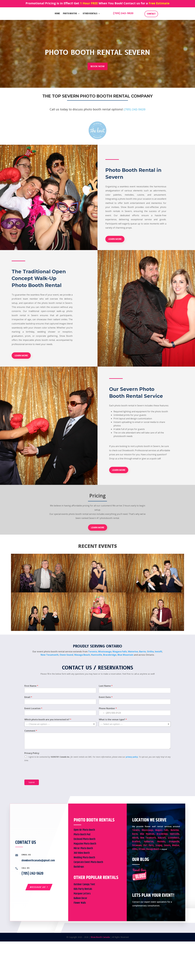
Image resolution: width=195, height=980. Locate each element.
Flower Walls (80, 903)
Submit (32, 782)
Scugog (159, 845)
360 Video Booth (82, 853)
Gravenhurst (174, 838)
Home (57, 14)
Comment (31, 731)
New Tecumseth (50, 655)
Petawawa (137, 845)
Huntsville (97, 655)
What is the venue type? (113, 720)
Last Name (106, 686)
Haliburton (149, 842)
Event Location (33, 708)
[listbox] (60, 724)
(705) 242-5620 (123, 13)
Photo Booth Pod (82, 835)
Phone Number (108, 708)
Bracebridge (110, 655)
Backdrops (79, 867)
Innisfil (158, 652)
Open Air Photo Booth (84, 830)
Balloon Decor (80, 898)
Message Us (38, 887)
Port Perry (148, 845)
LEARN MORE (115, 239)
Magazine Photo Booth (85, 844)
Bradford (136, 842)
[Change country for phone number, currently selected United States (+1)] (102, 713)
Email (28, 697)
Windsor (176, 845)
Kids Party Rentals (83, 889)
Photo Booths (70, 14)
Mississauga (105, 652)
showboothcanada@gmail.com (38, 861)
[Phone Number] (135, 713)
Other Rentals (90, 14)
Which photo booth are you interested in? (48, 720)
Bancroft (162, 838)
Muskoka (161, 842)
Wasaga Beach (82, 655)
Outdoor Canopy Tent (84, 884)
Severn (167, 845)
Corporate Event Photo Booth (88, 862)
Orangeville (174, 842)
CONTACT (151, 14)
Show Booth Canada (100, 937)
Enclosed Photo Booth (84, 839)
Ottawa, (142, 849)
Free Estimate (159, 3)
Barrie (143, 652)
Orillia (150, 652)
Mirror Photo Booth (83, 848)
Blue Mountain (125, 655)
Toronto (93, 652)
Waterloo (133, 652)
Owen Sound (66, 655)
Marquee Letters (82, 894)
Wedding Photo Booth (84, 858)
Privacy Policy (32, 753)
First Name (31, 686)
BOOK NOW (98, 66)
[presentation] (45, 775)
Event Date (106, 697)
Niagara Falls (120, 652)
